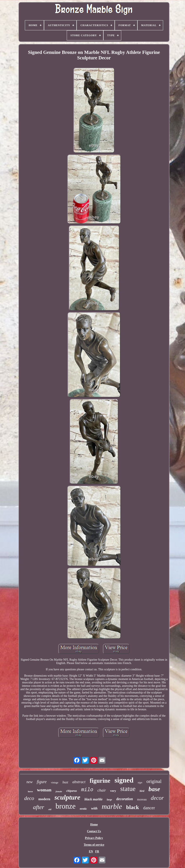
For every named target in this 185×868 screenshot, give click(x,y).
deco (29, 798)
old (50, 809)
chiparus (72, 791)
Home (94, 825)
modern (44, 799)
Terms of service (94, 845)
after (39, 807)
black (133, 807)
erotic (83, 809)
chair (102, 790)
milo (87, 790)
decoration (125, 799)
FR (97, 851)
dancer (149, 808)
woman (44, 790)
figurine (100, 781)
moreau (142, 799)
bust (65, 782)
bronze (66, 806)
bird (142, 791)
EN (91, 851)
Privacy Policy (94, 838)
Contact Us (94, 831)
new (30, 782)
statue (128, 789)
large (109, 800)
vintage (55, 783)
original (154, 781)
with (94, 808)
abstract (79, 782)
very (113, 791)
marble (112, 806)
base (154, 789)
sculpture (67, 797)
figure (42, 782)
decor (157, 798)
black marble (93, 799)
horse (30, 791)
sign (140, 782)
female (59, 791)
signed (124, 780)
